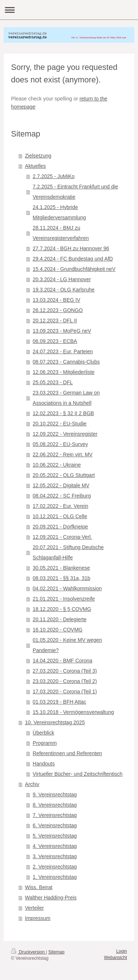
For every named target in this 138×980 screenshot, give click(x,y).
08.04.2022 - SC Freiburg (62, 496)
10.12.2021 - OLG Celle (60, 516)
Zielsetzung (38, 156)
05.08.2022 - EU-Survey (60, 444)
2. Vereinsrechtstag (55, 867)
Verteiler (34, 908)
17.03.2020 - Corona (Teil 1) (65, 691)
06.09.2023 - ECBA (55, 341)
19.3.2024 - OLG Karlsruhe (64, 290)
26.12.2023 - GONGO (58, 310)
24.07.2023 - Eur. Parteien (63, 351)
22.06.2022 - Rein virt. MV (63, 454)
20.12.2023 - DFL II (55, 321)
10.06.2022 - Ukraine (57, 465)
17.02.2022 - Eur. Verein (61, 506)
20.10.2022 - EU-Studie (60, 424)
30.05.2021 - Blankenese (61, 568)
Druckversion (29, 952)
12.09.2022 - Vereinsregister (65, 434)
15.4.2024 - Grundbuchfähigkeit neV (74, 269)
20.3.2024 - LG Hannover (62, 279)
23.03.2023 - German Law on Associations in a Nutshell (66, 398)
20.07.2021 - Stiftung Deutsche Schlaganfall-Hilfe (68, 552)
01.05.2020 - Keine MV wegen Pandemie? (67, 645)
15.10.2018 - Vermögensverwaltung (73, 712)
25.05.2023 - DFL (53, 382)
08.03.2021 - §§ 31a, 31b (61, 578)
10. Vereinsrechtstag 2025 (55, 722)
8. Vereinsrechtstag (55, 805)
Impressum (38, 918)
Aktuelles (36, 166)
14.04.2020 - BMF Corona (63, 661)
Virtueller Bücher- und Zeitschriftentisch (78, 774)
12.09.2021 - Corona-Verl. (62, 537)
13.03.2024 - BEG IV (56, 300)
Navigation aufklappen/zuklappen (69, 10)
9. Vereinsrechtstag (55, 795)
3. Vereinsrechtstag (55, 856)
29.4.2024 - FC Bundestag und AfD (73, 259)
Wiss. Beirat (39, 887)
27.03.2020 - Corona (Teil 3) (65, 671)
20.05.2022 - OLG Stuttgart (64, 475)
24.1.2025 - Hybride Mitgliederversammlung (59, 212)
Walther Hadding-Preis (51, 898)
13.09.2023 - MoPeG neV (62, 331)
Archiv (32, 784)
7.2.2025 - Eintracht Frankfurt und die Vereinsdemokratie (75, 192)
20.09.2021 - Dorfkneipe (60, 527)
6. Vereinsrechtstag (55, 825)
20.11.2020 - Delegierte (60, 619)
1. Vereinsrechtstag (55, 877)
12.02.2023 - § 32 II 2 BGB (63, 413)
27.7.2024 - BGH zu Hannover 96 (71, 248)
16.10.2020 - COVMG (58, 630)
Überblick (43, 733)
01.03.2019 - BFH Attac (60, 702)
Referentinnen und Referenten (67, 753)
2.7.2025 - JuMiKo (54, 176)
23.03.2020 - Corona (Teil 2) (65, 681)
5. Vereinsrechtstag (55, 836)
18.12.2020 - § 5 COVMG (62, 609)
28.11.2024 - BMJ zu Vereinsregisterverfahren (61, 233)
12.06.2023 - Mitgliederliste (64, 372)
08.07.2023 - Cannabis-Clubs (66, 362)
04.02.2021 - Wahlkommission (67, 588)
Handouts (44, 764)
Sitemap (56, 952)
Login (122, 951)
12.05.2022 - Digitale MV (61, 485)
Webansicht (116, 958)
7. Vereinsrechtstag (55, 815)
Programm (45, 743)
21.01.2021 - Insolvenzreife (64, 599)
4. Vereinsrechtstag (55, 846)
